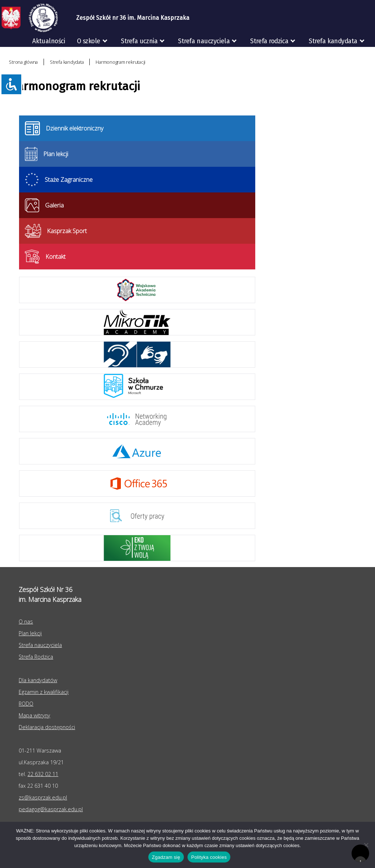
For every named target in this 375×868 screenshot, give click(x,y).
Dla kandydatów (38, 680)
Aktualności (49, 41)
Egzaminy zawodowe (303, 57)
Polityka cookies (209, 857)
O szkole (89, 41)
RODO (361, 57)
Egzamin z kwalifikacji (44, 692)
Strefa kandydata (333, 41)
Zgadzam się (166, 857)
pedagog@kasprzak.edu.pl (51, 809)
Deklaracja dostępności (47, 727)
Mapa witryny (34, 715)
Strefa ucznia (139, 41)
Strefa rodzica (269, 41)
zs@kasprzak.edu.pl (43, 797)
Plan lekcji (30, 633)
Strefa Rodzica (36, 657)
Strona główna (23, 62)
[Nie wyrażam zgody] (366, 845)
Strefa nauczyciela (204, 41)
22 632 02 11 (43, 774)
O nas (26, 621)
